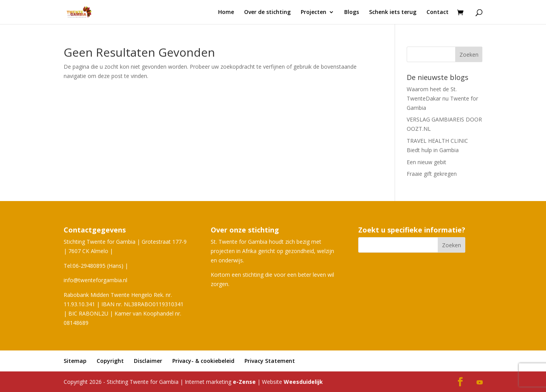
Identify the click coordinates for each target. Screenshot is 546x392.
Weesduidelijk (303, 382)
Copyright (110, 361)
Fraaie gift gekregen (432, 174)
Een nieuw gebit (426, 162)
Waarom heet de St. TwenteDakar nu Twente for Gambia (442, 98)
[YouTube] (480, 383)
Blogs (352, 12)
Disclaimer (148, 361)
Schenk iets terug (393, 12)
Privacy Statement (270, 361)
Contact (438, 12)
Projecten (314, 12)
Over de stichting (267, 12)
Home (226, 12)
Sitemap (75, 361)
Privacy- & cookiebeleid (203, 361)
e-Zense (244, 382)
